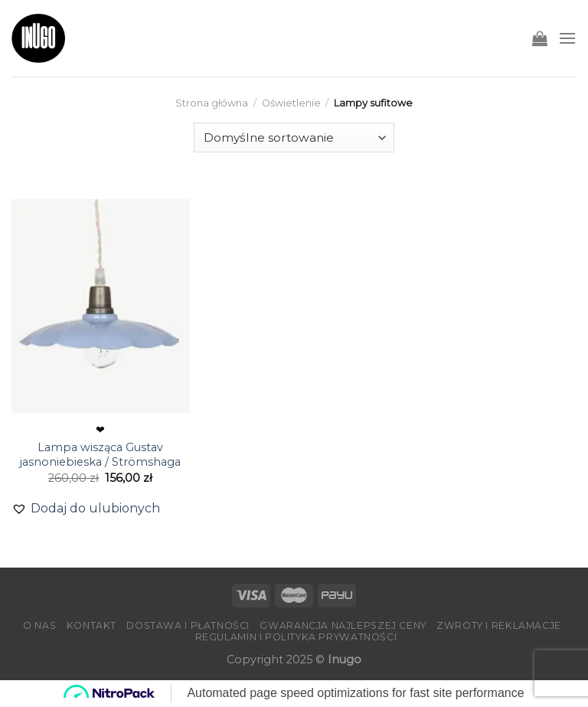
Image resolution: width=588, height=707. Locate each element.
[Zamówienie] (294, 137)
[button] (86, 509)
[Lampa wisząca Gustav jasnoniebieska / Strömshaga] (101, 306)
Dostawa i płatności (188, 625)
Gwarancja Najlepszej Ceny (343, 625)
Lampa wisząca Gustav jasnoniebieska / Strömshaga (100, 455)
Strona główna (212, 103)
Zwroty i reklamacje (499, 625)
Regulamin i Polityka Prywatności (296, 637)
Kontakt (91, 625)
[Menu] (567, 38)
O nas (39, 625)
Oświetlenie (291, 103)
